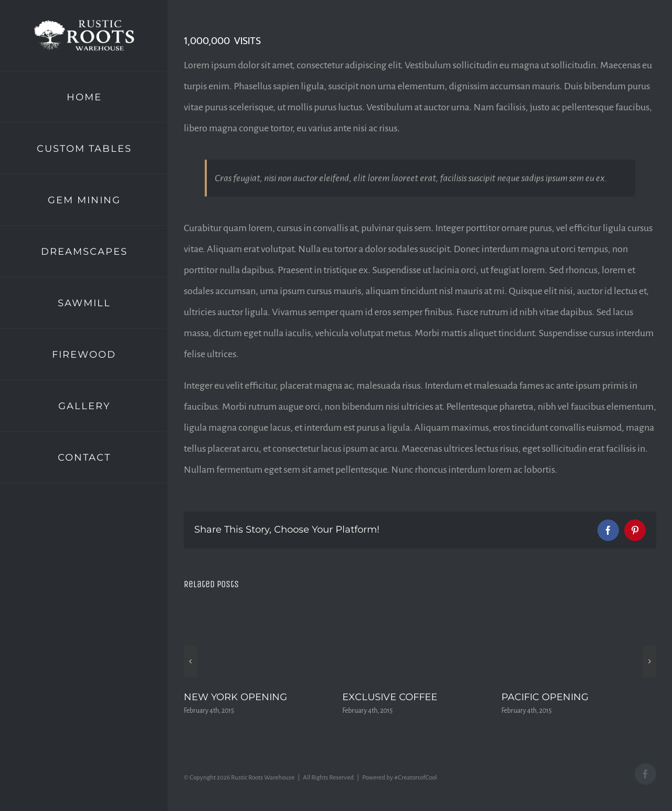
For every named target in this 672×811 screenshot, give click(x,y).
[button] (190, 661)
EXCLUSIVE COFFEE (390, 697)
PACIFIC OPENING (545, 697)
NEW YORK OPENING (235, 697)
